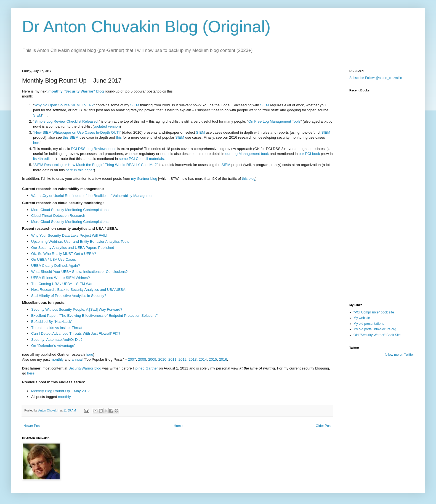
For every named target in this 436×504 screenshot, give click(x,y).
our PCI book (309, 154)
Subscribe (357, 78)
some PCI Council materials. (142, 159)
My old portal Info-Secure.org (375, 329)
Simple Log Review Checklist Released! (66, 121)
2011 (172, 359)
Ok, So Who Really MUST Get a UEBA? (64, 254)
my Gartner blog (144, 179)
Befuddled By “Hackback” (52, 322)
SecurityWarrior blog (85, 368)
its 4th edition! (44, 159)
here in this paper (80, 170)
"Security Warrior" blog (84, 91)
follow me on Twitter (399, 355)
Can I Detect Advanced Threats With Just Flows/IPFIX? (76, 333)
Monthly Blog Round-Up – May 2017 (61, 391)
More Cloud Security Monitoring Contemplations (70, 210)
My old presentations (369, 324)
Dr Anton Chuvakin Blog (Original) (146, 27)
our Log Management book (247, 154)
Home (178, 426)
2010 (162, 359)
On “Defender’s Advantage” (53, 346)
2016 (223, 359)
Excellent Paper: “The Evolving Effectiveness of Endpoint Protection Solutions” (94, 316)
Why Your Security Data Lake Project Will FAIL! (69, 235)
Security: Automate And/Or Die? (57, 340)
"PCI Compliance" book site (374, 312)
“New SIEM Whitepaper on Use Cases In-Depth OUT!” (77, 132)
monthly (55, 91)
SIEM (135, 105)
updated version (107, 126)
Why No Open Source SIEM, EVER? (64, 105)
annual (77, 359)
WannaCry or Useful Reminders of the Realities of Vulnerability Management (93, 196)
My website (362, 318)
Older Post (324, 426)
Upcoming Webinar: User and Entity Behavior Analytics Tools (80, 242)
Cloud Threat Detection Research (58, 216)
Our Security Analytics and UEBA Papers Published (73, 248)
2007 (132, 359)
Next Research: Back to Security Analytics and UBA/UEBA (78, 290)
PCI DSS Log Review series (94, 149)
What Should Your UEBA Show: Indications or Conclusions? (79, 272)
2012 (183, 359)
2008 (142, 359)
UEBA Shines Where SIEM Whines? (61, 278)
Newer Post (32, 426)
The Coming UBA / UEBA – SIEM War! (62, 284)
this (66, 137)
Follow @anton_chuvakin (384, 78)
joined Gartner (147, 368)
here (37, 143)
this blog (249, 179)
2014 (203, 359)
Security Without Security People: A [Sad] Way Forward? (77, 309)
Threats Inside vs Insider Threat (57, 328)
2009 (152, 359)
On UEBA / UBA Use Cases (54, 259)
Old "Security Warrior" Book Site (377, 335)
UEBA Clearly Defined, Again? (56, 266)
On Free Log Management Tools (274, 121)
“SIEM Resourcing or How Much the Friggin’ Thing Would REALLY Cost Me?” (95, 165)
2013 (192, 359)
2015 (213, 359)
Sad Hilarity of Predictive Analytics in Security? (69, 296)
